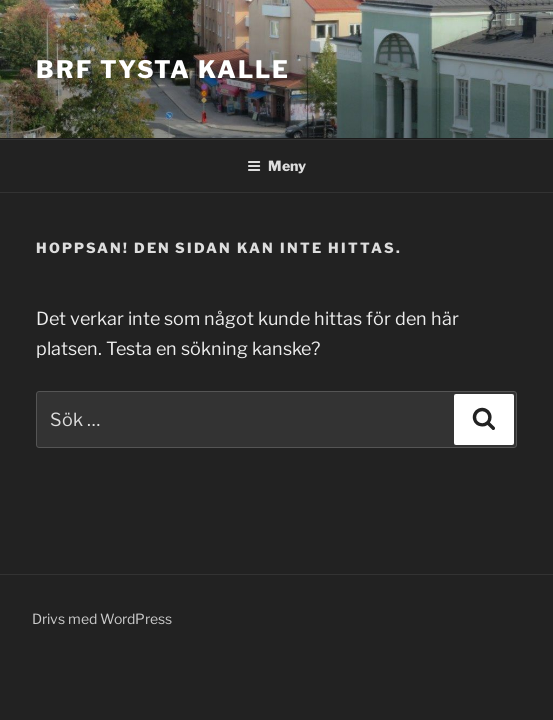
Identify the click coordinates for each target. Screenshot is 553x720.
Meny (276, 165)
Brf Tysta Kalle (163, 69)
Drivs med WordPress (102, 618)
